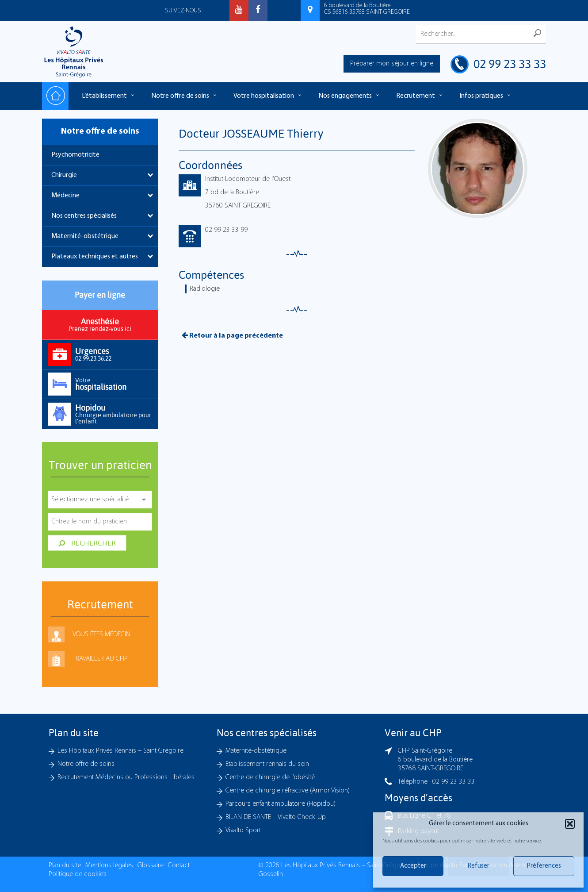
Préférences (544, 866)
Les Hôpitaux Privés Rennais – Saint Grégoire (120, 751)
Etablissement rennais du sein (267, 764)
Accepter (413, 866)
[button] (570, 824)
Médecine (65, 196)
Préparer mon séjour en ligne (392, 64)
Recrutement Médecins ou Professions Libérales (126, 777)
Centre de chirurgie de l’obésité (270, 777)
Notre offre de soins (180, 96)
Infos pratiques (481, 96)
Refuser (479, 866)
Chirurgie (64, 175)
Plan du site (65, 865)
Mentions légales (109, 865)
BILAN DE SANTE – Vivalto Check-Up (276, 817)
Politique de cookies (78, 874)
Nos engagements (345, 96)
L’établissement (104, 96)
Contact (179, 865)
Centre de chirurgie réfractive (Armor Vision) (288, 791)
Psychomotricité (75, 155)
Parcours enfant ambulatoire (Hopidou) (281, 804)
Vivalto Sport (243, 830)
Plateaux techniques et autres (95, 257)
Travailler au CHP (100, 659)
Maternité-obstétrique (85, 236)
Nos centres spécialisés (84, 216)
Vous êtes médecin (101, 634)
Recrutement (416, 96)
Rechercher (87, 543)
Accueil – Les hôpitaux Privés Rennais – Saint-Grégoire (55, 96)
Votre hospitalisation (264, 96)
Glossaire (151, 865)
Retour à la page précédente (232, 335)
